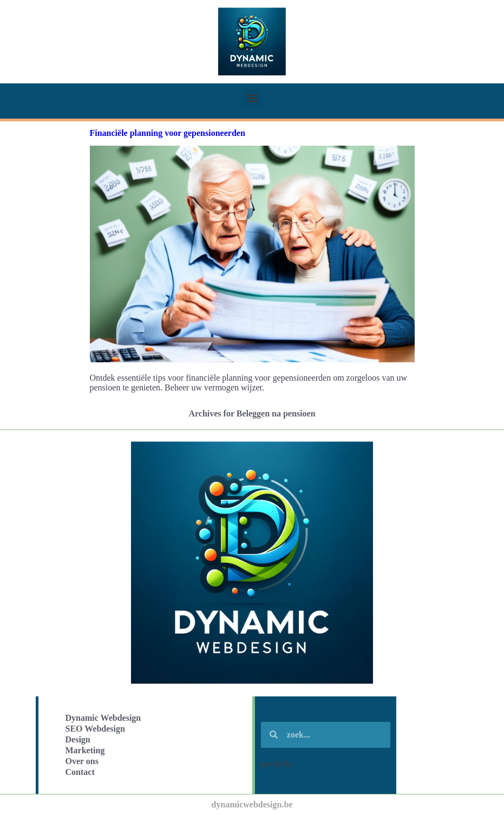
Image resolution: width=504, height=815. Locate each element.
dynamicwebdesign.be (252, 804)
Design (78, 739)
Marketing (85, 750)
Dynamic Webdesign (103, 718)
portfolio (277, 764)
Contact (80, 772)
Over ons (82, 761)
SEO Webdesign (95, 729)
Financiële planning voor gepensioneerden (168, 133)
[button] (252, 98)
